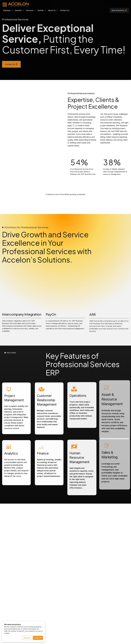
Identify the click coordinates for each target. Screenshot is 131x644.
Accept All (38, 638)
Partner (42, 10)
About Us (53, 10)
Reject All (27, 638)
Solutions (8, 10)
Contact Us (65, 10)
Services (31, 10)
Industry (20, 10)
